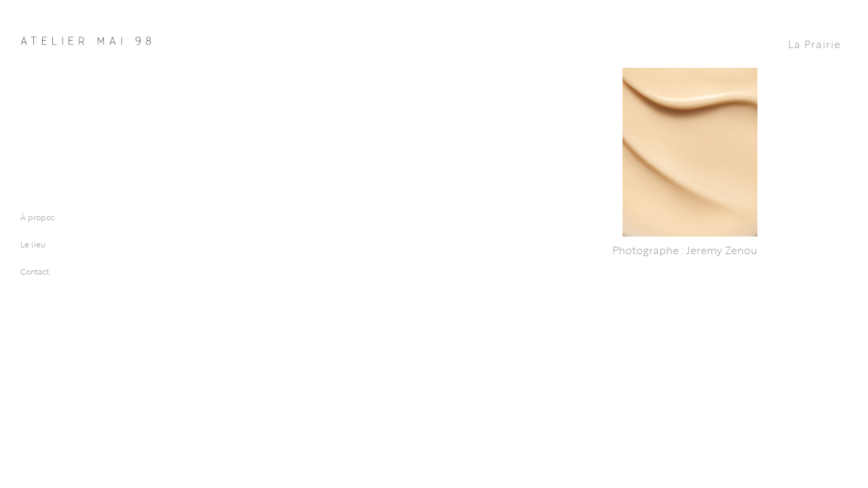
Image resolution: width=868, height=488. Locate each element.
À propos (37, 217)
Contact (35, 271)
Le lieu (33, 244)
